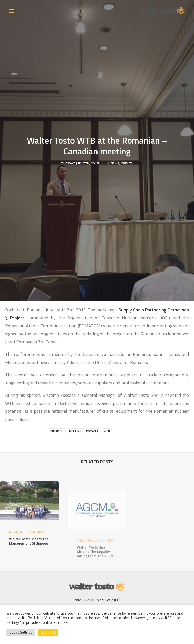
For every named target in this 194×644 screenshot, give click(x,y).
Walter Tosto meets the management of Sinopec (29, 534)
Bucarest (57, 418)
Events (127, 157)
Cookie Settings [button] (21, 632)
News (115, 157)
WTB (107, 418)
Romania (92, 418)
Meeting (75, 418)
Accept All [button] (48, 632)
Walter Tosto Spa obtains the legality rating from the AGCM (95, 553)
